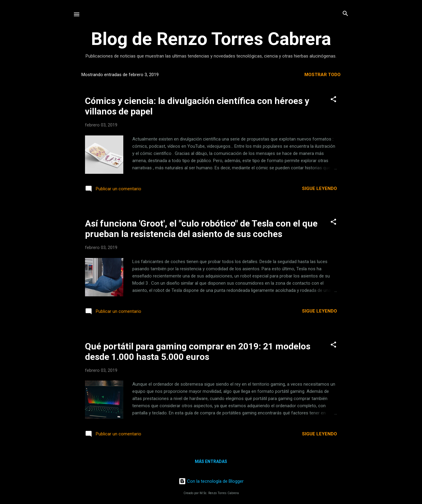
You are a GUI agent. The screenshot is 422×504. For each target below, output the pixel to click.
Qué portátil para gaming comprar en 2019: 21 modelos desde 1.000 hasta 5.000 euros (198, 351)
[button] (333, 100)
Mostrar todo (322, 75)
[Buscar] (345, 14)
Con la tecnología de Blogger (211, 481)
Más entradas (211, 461)
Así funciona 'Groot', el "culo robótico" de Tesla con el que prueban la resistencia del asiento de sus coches (201, 229)
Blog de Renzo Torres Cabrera (211, 39)
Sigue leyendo (319, 188)
